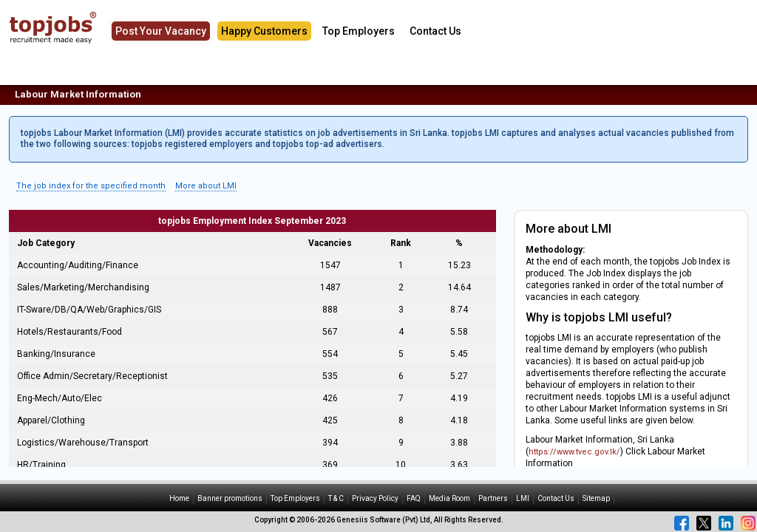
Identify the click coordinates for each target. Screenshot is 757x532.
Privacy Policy (375, 498)
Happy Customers (264, 31)
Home (179, 498)
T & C (336, 498)
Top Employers (359, 31)
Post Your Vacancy (161, 31)
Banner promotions (230, 498)
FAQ (414, 498)
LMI (523, 498)
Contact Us (435, 31)
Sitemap (596, 498)
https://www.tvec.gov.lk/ (574, 452)
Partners (493, 498)
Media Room (449, 498)
